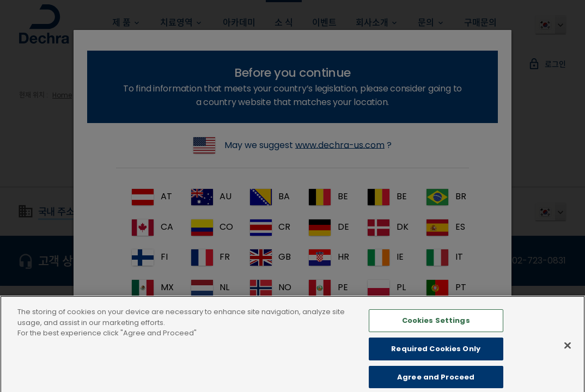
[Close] (568, 357)
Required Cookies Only (436, 361)
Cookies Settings (436, 332)
